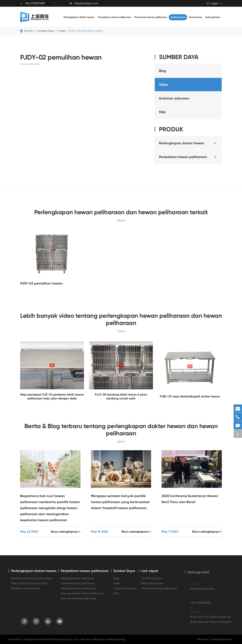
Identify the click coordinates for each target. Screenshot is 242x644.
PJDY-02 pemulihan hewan (86, 31)
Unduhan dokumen (174, 98)
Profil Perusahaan (152, 580)
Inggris (212, 3)
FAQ (162, 112)
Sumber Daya (46, 31)
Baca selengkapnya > (66, 532)
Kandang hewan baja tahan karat (32, 580)
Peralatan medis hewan (25, 590)
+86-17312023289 (33, 3)
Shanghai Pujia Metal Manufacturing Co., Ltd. (52, 639)
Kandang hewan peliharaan (78, 580)
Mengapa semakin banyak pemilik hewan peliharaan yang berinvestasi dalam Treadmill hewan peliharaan (120, 502)
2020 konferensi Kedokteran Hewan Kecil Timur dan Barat (190, 499)
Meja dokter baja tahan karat (29, 585)
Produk (171, 129)
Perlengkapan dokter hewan (188, 143)
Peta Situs (203, 639)
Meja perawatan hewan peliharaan (82, 595)
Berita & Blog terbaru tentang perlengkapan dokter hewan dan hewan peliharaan (121, 430)
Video (62, 31)
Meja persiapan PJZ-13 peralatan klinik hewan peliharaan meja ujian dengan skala (52, 397)
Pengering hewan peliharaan (78, 590)
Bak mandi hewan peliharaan (79, 600)
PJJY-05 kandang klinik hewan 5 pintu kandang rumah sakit (121, 397)
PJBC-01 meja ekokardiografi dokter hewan (190, 396)
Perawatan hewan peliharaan (159, 590)
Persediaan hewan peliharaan (188, 157)
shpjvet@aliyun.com (84, 3)
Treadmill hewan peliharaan (78, 585)
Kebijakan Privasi (222, 639)
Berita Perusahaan (153, 585)
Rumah (29, 31)
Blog (163, 71)
